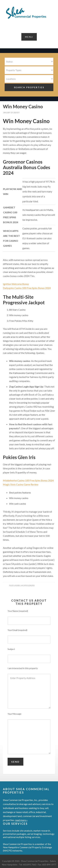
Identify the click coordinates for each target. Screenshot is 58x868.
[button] (29, 37)
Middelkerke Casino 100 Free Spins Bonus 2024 (28, 480)
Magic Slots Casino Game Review (21, 484)
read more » (21, 820)
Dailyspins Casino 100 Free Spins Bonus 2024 (27, 288)
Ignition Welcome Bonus (16, 284)
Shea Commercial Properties (29, 13)
